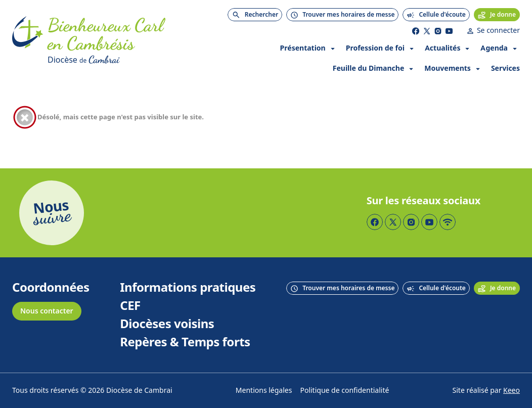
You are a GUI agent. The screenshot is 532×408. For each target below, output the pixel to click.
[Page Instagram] (438, 31)
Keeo (512, 391)
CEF (130, 306)
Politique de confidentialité (344, 391)
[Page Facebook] (416, 31)
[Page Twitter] (427, 31)
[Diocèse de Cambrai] (119, 60)
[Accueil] (28, 41)
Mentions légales (264, 391)
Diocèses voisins (167, 324)
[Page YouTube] (449, 31)
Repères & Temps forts (185, 342)
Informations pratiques (188, 288)
